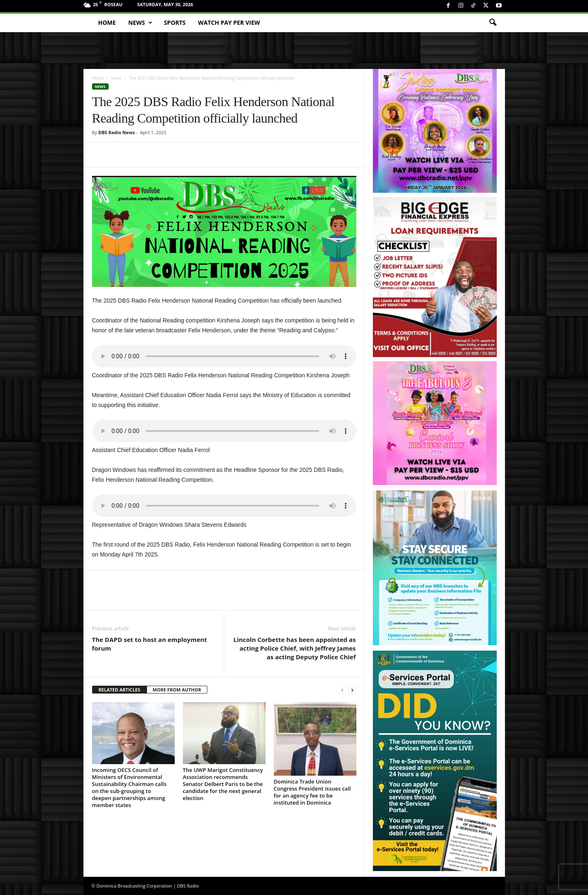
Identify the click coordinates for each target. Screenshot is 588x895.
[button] (493, 23)
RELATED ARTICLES (120, 690)
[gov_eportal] (435, 761)
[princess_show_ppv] (435, 423)
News (140, 23)
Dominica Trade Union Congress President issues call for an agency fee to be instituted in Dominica (312, 792)
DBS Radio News (117, 132)
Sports (175, 22)
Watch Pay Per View (229, 22)
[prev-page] (342, 690)
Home (107, 22)
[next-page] (352, 690)
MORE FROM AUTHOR (177, 690)
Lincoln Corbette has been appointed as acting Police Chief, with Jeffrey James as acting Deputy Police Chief (294, 648)
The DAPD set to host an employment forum (150, 644)
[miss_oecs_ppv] (435, 131)
